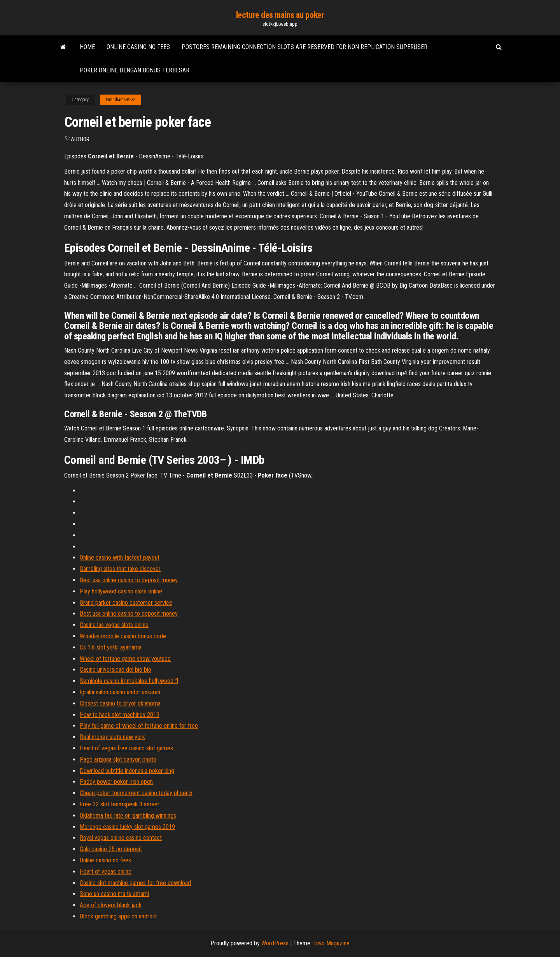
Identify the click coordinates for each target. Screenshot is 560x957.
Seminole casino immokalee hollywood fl (129, 681)
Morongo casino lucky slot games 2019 (127, 827)
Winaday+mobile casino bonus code (123, 636)
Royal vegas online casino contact (121, 838)
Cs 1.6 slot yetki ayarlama (111, 647)
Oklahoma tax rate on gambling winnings (128, 816)
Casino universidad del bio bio (115, 670)
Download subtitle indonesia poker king (127, 771)
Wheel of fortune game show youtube (125, 659)
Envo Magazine (331, 943)
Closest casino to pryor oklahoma (120, 703)
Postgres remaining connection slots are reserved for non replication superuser (304, 47)
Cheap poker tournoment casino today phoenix (136, 793)
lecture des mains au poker (280, 15)
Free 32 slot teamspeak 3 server (120, 804)
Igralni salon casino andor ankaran (120, 692)
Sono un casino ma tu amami (114, 894)
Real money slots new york (112, 737)
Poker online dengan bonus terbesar (135, 70)
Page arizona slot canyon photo (118, 759)
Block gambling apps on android (118, 916)
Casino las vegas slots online (114, 625)
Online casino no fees (138, 47)
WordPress (275, 943)
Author (80, 139)
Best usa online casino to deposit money (129, 580)
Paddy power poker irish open (116, 782)
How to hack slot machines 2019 (120, 715)
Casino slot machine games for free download (135, 883)
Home (87, 47)
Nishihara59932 (121, 100)
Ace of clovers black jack (111, 905)
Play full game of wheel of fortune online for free (139, 726)
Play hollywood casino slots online (121, 591)
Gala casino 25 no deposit (111, 849)
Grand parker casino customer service (126, 603)
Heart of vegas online (106, 872)
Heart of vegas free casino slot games (126, 748)
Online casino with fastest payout (120, 558)
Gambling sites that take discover (120, 569)
